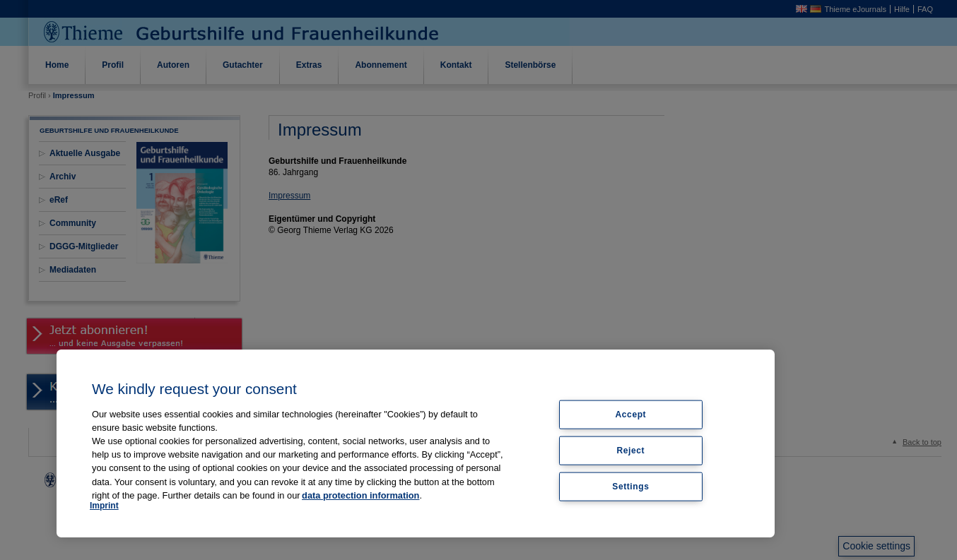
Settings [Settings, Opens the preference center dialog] (630, 486)
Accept (631, 415)
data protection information (360, 495)
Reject (631, 450)
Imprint (104, 506)
